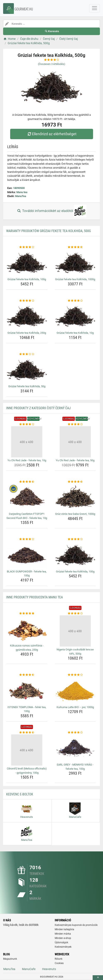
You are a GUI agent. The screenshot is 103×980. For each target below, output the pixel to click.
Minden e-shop (63, 938)
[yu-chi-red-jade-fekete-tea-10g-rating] (27, 424)
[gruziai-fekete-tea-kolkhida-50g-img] (27, 370)
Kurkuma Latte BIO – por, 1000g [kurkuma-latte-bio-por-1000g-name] (75, 707)
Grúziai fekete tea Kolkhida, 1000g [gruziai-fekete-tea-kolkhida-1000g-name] (75, 279)
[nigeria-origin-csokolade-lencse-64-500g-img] (75, 631)
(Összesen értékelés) (52, 64)
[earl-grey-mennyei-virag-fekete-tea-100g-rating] (75, 733)
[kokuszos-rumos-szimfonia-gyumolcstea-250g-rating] (27, 614)
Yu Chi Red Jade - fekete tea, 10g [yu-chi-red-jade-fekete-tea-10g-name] (27, 460)
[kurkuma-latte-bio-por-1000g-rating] (75, 675)
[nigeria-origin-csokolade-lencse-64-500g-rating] (75, 614)
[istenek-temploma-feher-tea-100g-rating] (27, 675)
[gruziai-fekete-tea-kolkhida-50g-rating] (27, 354)
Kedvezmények (63, 947)
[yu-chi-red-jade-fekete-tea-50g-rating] (75, 424)
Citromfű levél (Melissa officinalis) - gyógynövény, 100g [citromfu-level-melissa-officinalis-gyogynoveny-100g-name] (27, 771)
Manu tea (22, 192)
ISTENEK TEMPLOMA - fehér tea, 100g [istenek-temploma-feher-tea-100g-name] (27, 709)
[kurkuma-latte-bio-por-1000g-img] (75, 691)
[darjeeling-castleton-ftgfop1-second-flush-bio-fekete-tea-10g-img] (27, 497)
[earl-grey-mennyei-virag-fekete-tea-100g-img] (75, 748)
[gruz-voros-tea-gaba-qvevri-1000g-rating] (75, 482)
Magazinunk (10, 959)
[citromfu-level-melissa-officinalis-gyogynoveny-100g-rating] (27, 733)
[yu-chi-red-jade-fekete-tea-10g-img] (27, 442)
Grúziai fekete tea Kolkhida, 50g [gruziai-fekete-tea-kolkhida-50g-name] (27, 386)
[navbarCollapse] (95, 8)
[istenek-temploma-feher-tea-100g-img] (27, 691)
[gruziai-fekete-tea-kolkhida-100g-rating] (27, 247)
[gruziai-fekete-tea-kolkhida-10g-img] (75, 316)
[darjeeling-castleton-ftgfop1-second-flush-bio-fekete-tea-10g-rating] (27, 482)
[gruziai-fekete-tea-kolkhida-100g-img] (27, 263)
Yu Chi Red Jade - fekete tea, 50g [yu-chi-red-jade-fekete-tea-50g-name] (75, 460)
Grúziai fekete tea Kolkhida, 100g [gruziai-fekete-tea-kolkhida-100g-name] (27, 279)
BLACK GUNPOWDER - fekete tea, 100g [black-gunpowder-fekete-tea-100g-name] (27, 574)
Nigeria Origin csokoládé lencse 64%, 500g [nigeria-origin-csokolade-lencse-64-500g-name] (75, 652)
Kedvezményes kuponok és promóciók (76, 925)
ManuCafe (29, 969)
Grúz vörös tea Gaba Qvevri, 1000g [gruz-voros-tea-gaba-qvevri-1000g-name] (75, 514)
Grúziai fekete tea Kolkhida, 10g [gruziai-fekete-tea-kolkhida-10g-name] (75, 333)
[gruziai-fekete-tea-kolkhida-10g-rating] (75, 301)
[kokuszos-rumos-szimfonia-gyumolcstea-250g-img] (27, 629)
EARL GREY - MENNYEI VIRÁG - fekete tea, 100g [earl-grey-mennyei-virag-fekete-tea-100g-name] (75, 767)
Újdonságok (61, 942)
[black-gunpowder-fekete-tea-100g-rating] (27, 539)
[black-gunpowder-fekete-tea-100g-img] (27, 555)
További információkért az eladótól (51, 211)
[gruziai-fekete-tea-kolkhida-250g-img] (27, 316)
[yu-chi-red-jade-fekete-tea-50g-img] (75, 442)
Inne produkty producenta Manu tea (35, 597)
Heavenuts (49, 969)
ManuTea (21, 196)
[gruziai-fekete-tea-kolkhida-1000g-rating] (75, 247)
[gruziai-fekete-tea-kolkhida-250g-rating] (27, 301)
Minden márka (63, 934)
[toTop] (98, 978)
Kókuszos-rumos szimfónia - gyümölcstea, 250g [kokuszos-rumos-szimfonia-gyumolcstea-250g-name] (27, 648)
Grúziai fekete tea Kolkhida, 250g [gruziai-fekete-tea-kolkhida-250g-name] (27, 333)
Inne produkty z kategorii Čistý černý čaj (38, 408)
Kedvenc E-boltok (20, 794)
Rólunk (59, 959)
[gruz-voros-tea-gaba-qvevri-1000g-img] (75, 497)
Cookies (59, 963)
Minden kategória (64, 929)
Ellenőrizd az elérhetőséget (51, 134)
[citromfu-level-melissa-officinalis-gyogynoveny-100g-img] (27, 750)
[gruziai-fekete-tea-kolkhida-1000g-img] (75, 263)
